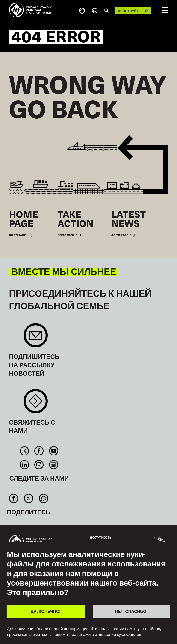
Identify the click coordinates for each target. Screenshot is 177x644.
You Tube (54, 451)
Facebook (39, 451)
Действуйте (129, 11)
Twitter (25, 451)
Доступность (101, 537)
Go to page (18, 235)
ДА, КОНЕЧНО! (46, 611)
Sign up (36, 338)
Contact (36, 403)
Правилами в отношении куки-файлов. (105, 634)
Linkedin (25, 465)
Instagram (39, 465)
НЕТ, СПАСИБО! (131, 611)
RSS (54, 465)
